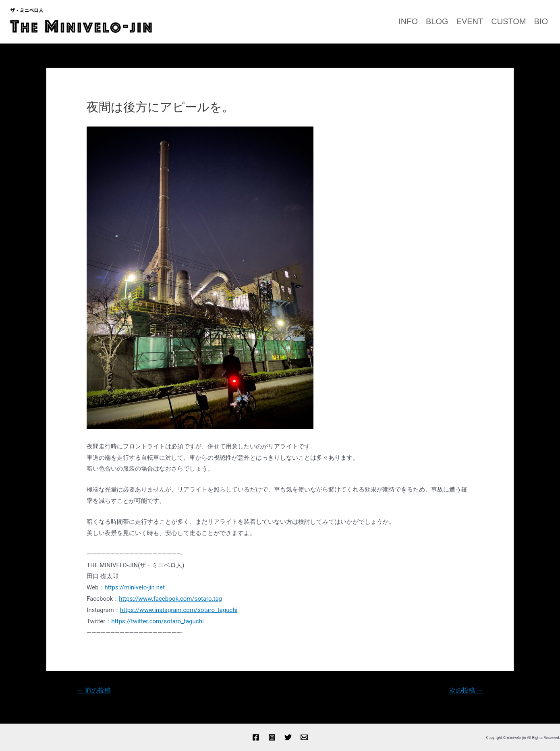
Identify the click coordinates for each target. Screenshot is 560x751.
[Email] (304, 737)
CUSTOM (508, 21)
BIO (541, 21)
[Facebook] (256, 737)
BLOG (437, 21)
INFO (408, 21)
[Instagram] (272, 737)
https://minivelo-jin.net (135, 587)
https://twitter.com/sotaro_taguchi (157, 621)
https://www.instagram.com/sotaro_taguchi (179, 610)
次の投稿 (466, 690)
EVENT (470, 21)
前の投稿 (94, 690)
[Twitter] (288, 737)
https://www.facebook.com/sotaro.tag (170, 599)
